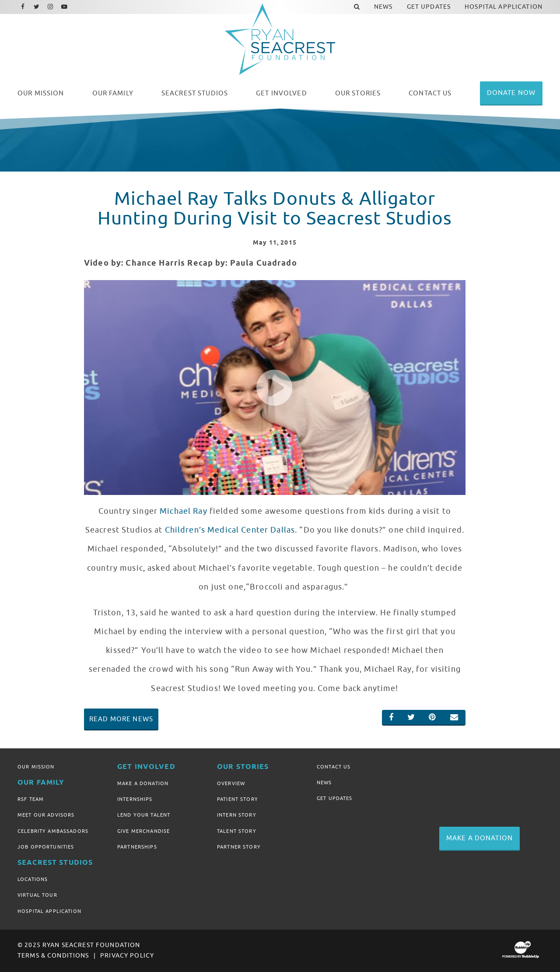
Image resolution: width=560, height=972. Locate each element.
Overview (231, 783)
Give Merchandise (143, 831)
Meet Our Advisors (46, 815)
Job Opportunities (46, 847)
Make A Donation (143, 783)
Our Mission (36, 767)
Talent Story (237, 831)
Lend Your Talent (144, 815)
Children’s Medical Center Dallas (230, 530)
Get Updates (335, 798)
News (324, 783)
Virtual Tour (37, 895)
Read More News (121, 719)
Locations (33, 879)
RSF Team (31, 799)
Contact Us (334, 767)
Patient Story (238, 799)
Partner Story (239, 847)
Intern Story (237, 815)
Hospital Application (49, 911)
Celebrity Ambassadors (53, 831)
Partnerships (137, 847)
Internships (135, 799)
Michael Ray (184, 511)
